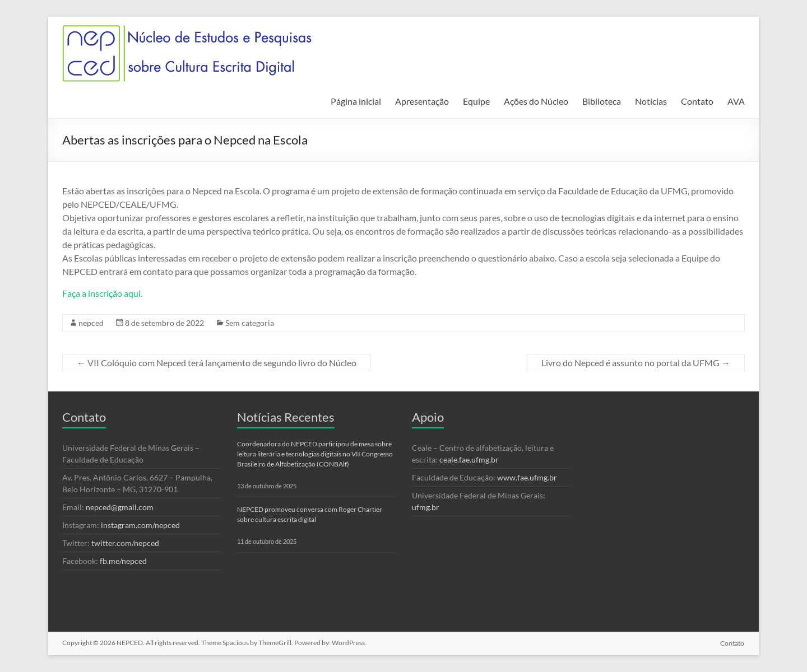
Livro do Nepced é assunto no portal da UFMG (636, 363)
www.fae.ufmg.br (527, 477)
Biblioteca (602, 101)
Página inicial (356, 101)
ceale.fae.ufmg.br (469, 459)
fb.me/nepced (123, 561)
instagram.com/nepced (140, 525)
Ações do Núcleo (536, 101)
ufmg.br (426, 507)
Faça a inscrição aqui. (102, 293)
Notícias (651, 101)
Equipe (476, 101)
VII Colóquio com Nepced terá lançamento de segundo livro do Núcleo (217, 363)
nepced (91, 323)
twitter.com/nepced (125, 543)
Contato (697, 101)
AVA (736, 101)
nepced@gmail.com (120, 507)
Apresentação (422, 101)
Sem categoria (250, 323)
